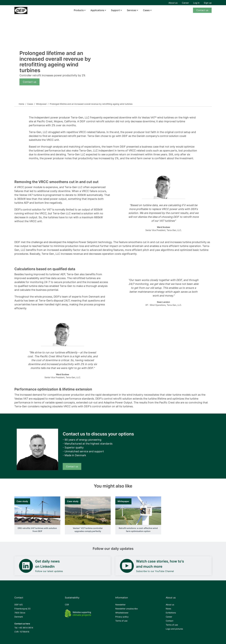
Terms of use (121, 621)
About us (173, 3)
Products (79, 10)
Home (21, 104)
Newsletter (120, 605)
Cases (146, 10)
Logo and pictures (174, 629)
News (168, 609)
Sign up (208, 3)
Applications (97, 10)
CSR (67, 605)
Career (185, 3)
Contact (169, 621)
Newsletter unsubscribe (126, 609)
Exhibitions (171, 613)
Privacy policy (122, 617)
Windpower (41, 104)
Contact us (202, 10)
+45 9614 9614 (26, 628)
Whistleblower (122, 613)
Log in (196, 3)
